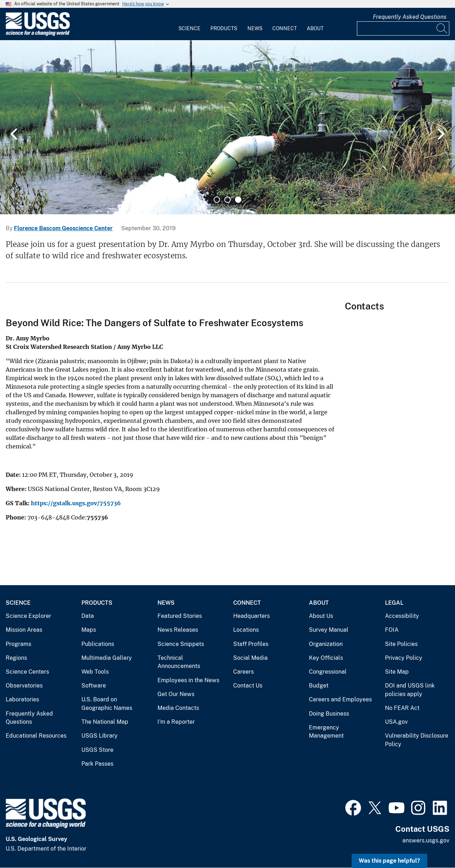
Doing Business (329, 714)
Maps (89, 630)
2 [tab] (227, 200)
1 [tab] (217, 200)
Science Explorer (28, 616)
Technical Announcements (179, 662)
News (255, 28)
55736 (112, 503)
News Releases (178, 630)
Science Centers (27, 672)
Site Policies (401, 644)
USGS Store (97, 750)
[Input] (403, 28)
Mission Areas (24, 630)
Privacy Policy (404, 658)
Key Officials (326, 658)
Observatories (24, 686)
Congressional (328, 672)
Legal (394, 603)
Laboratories (22, 699)
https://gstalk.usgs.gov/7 (67, 503)
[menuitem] (189, 24)
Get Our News (176, 694)
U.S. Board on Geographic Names (107, 704)
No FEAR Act (402, 708)
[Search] (442, 28)
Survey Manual (329, 630)
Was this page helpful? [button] (389, 861)
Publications (98, 644)
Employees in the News (188, 680)
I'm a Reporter (176, 722)
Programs (18, 644)
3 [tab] (238, 200)
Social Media (250, 658)
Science (189, 28)
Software (94, 686)
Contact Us (248, 686)
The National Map (105, 722)
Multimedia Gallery (107, 658)
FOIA (392, 630)
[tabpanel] (227, 127)
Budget (319, 686)
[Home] (38, 34)
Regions (16, 658)
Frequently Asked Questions (410, 17)
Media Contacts (178, 708)
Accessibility (402, 616)
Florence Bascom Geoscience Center (63, 228)
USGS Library (100, 736)
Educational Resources (36, 736)
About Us (321, 616)
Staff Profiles (251, 644)
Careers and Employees (340, 699)
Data (88, 616)
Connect (285, 28)
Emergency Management (326, 732)
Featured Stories (180, 616)
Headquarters (251, 616)
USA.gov (396, 722)
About (315, 28)
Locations (246, 630)
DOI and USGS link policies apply (410, 690)
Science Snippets (181, 644)
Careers (243, 672)
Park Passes (97, 764)
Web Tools (95, 672)
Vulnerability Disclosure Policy (417, 740)
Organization (326, 644)
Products (224, 28)
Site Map (397, 672)
